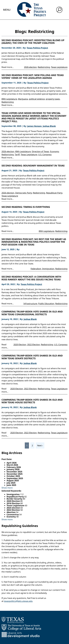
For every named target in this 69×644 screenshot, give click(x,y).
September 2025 (15, 478)
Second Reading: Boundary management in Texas (33, 166)
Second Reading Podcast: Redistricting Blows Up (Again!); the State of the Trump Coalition (33, 42)
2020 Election (20, 345)
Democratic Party (24, 193)
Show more (7, 488)
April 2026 (12, 463)
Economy (54, 151)
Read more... (8, 67)
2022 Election (34, 345)
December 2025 (14, 472)
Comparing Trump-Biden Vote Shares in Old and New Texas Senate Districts (32, 357)
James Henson (34, 126)
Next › (40, 445)
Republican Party (54, 193)
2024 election (14, 508)
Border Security (15, 499)
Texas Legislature (59, 67)
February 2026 (14, 467)
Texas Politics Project (37, 48)
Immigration (48, 269)
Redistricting (44, 67)
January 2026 (13, 469)
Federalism (36, 269)
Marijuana (23, 99)
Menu (7, 10)
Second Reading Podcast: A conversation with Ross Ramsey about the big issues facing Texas (31, 278)
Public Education (46, 304)
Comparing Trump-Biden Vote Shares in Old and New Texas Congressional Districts (32, 313)
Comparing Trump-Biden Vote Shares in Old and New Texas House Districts (32, 401)
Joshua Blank (49, 126)
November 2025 (15, 474)
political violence (37, 99)
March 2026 (12, 465)
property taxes (53, 99)
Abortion (11, 512)
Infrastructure (30, 304)
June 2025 (11, 485)
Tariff (17, 154)
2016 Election (13, 503)
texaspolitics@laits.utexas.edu (18, 601)
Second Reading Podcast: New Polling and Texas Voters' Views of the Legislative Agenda (33, 77)
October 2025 (13, 476)
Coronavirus (13, 514)
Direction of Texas (40, 151)
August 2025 (13, 480)
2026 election (30, 67)
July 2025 (11, 483)
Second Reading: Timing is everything (26, 207)
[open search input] (59, 10)
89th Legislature (9, 99)
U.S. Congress (45, 154)
